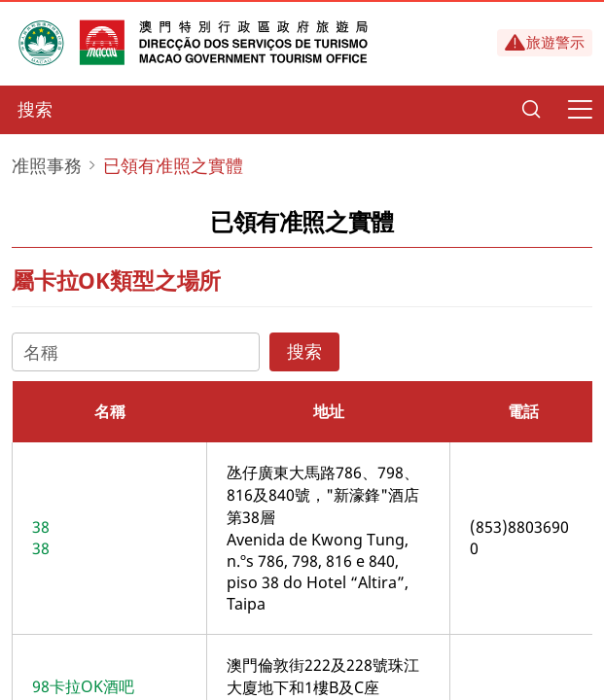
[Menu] (580, 110)
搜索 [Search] (304, 351)
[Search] (531, 110)
